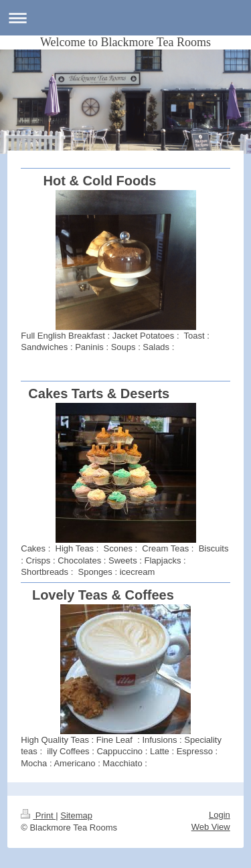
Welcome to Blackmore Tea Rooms (125, 42)
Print (38, 815)
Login (220, 815)
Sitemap (76, 815)
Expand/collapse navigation (125, 18)
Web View (211, 827)
